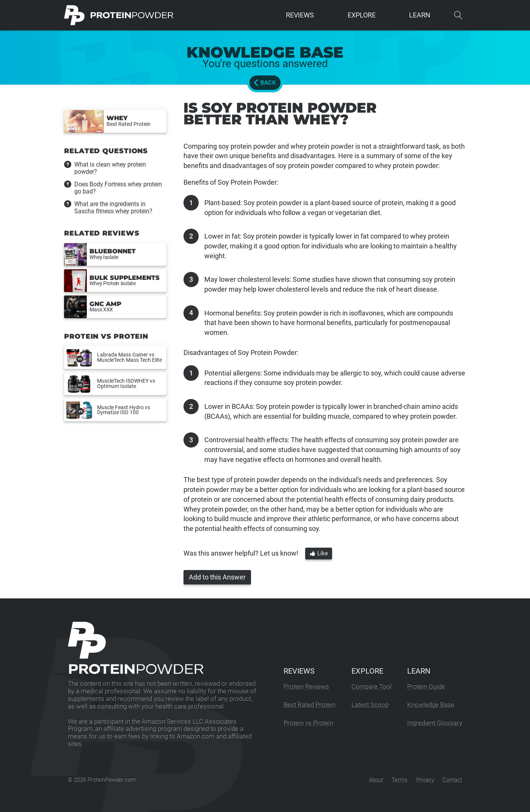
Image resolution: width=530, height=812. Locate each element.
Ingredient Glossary (435, 723)
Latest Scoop (370, 705)
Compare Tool (372, 687)
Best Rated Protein (310, 705)
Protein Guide (426, 687)
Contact (452, 780)
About (376, 780)
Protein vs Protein (308, 723)
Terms (400, 780)
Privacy (425, 780)
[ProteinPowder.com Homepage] (119, 15)
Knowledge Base (431, 705)
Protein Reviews (306, 687)
